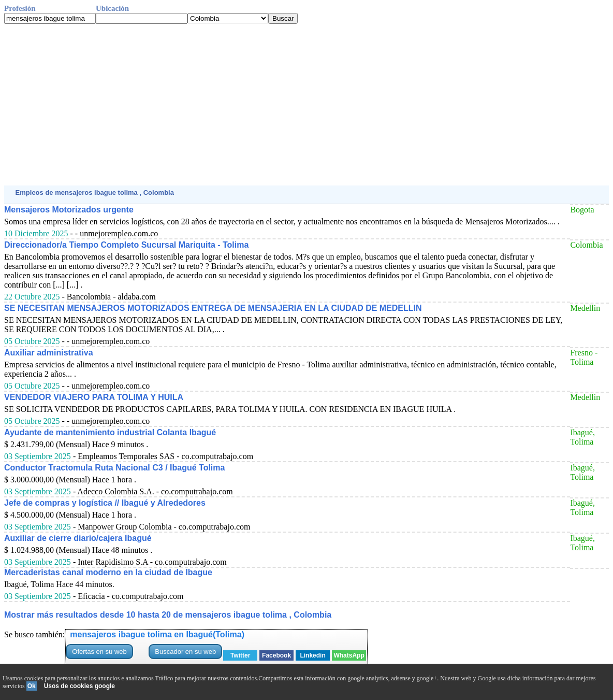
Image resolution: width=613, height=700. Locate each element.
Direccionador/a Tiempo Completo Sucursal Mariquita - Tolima (126, 245)
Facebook (276, 655)
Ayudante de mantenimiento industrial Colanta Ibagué (110, 432)
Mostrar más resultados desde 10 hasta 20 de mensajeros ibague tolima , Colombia (168, 615)
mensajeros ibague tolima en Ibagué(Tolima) (157, 634)
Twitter (240, 655)
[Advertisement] (306, 105)
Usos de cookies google (79, 686)
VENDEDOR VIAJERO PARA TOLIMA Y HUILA (94, 397)
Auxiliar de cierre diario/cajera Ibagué (78, 538)
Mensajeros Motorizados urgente (69, 210)
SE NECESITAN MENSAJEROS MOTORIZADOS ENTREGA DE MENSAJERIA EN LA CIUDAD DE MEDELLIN (213, 308)
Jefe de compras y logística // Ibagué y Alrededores (105, 503)
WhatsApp (349, 655)
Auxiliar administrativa (49, 353)
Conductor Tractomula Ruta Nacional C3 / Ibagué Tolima (114, 468)
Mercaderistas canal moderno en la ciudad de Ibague (108, 572)
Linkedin (312, 655)
